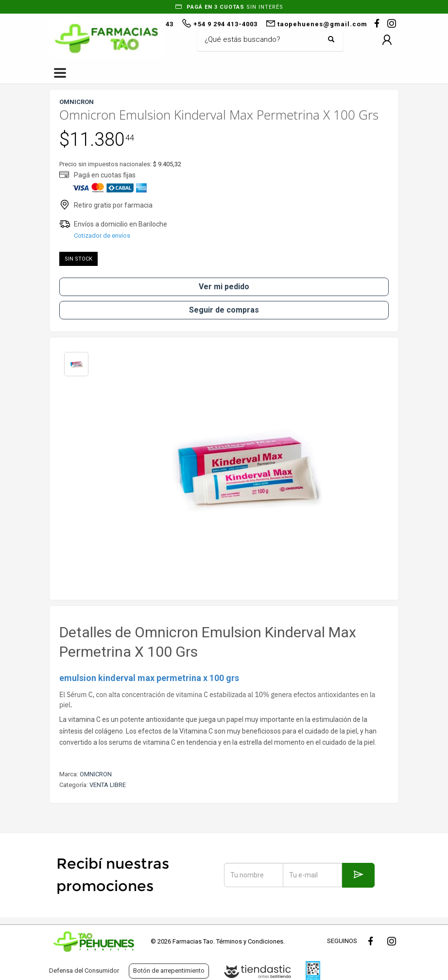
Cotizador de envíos (102, 236)
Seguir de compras (224, 310)
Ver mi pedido (224, 287)
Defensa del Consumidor (84, 971)
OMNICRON (96, 774)
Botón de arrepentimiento (169, 971)
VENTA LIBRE (108, 785)
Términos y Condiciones (250, 941)
